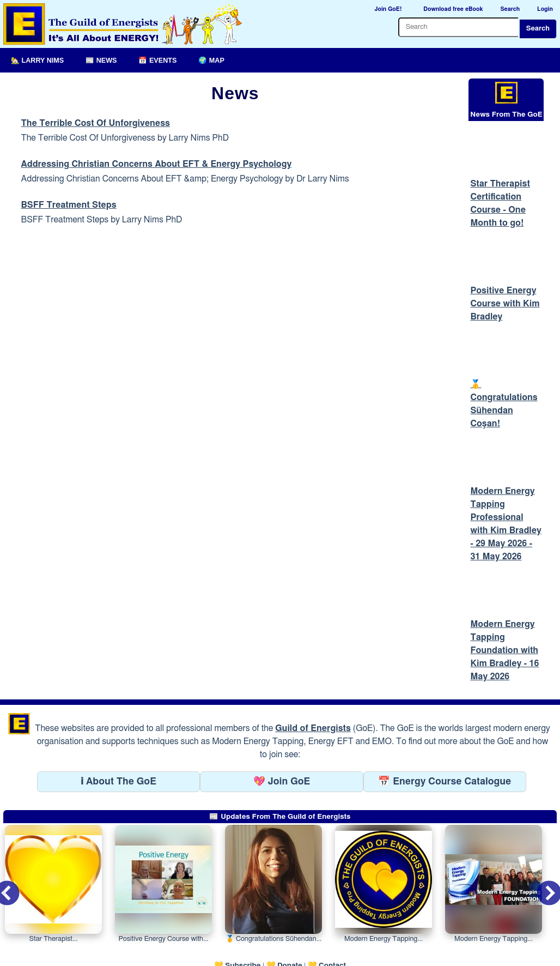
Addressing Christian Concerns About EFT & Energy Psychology (157, 164)
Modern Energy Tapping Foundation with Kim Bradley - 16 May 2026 (504, 621)
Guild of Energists (313, 699)
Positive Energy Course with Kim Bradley (505, 282)
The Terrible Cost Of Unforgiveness (96, 123)
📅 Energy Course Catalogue (445, 753)
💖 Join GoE (282, 753)
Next (540, 858)
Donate (290, 937)
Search (538, 29)
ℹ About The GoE (118, 753)
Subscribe (243, 937)
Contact (332, 937)
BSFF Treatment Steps (69, 205)
